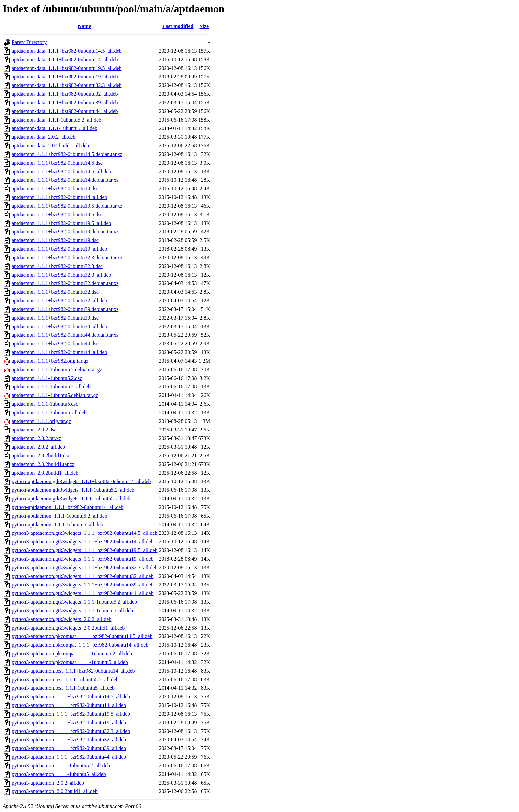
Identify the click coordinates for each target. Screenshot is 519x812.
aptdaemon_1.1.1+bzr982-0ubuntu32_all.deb (59, 301)
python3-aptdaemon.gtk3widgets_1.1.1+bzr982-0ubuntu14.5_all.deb (85, 533)
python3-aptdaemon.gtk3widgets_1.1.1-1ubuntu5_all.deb (72, 610)
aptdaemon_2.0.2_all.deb (38, 447)
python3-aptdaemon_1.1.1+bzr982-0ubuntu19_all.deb (69, 722)
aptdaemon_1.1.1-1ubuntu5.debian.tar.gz (55, 395)
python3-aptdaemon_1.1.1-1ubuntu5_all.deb (59, 774)
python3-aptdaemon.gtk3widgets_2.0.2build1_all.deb (68, 628)
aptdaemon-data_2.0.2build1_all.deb (50, 146)
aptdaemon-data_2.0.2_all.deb (44, 137)
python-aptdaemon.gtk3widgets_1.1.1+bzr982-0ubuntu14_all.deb (81, 481)
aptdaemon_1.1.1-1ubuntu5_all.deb (49, 412)
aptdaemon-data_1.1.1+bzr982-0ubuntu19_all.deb (65, 77)
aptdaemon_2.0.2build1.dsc (41, 456)
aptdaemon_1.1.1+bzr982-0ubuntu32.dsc (55, 292)
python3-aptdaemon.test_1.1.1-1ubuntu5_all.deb (63, 688)
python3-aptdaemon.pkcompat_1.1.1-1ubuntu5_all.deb (70, 662)
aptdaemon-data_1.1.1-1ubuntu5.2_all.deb (56, 120)
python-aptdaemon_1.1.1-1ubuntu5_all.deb (57, 524)
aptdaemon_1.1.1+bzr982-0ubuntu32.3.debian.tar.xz (67, 257)
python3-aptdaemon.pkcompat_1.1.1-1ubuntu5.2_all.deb (72, 654)
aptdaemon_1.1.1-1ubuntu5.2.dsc (47, 378)
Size (204, 26)
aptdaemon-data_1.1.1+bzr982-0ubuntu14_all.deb (65, 59)
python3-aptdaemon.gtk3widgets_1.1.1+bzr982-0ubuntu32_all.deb (83, 576)
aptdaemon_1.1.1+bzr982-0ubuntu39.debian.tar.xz (65, 309)
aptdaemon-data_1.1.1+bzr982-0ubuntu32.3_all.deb (67, 85)
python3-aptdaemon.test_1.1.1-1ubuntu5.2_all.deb (65, 679)
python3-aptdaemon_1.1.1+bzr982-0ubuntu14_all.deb (69, 705)
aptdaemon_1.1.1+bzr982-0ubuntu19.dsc (55, 240)
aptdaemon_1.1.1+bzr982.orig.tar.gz (50, 361)
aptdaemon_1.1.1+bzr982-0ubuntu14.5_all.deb (61, 171)
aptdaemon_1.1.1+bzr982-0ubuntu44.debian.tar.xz (65, 335)
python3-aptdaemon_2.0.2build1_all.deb (55, 791)
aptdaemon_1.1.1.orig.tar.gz (41, 421)
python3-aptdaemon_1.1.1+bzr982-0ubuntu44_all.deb (69, 757)
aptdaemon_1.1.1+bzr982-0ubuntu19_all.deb (59, 249)
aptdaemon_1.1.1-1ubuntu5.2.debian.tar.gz (57, 369)
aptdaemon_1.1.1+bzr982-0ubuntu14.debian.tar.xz (65, 180)
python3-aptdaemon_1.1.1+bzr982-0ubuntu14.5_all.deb (71, 697)
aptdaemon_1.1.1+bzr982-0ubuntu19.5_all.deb (61, 223)
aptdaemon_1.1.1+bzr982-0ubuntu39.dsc (55, 318)
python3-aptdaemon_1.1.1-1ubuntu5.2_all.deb (61, 765)
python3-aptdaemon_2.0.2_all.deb (48, 783)
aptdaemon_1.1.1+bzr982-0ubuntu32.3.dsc (57, 266)
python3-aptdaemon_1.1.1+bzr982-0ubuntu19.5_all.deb (71, 714)
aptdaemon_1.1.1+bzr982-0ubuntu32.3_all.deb (61, 275)
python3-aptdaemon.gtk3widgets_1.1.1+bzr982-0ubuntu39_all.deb (83, 585)
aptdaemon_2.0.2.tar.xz (36, 438)
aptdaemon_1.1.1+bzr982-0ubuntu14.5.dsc (57, 163)
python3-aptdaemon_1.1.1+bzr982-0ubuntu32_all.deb (69, 740)
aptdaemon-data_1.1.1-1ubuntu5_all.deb (54, 128)
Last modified (178, 26)
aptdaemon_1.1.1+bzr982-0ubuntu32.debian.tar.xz (65, 283)
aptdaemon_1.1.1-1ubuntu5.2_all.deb (51, 387)
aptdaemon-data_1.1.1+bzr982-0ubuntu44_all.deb (65, 111)
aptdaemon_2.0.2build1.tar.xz (43, 464)
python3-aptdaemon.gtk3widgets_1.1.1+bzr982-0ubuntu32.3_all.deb (85, 567)
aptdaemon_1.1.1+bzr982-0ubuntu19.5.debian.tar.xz (67, 206)
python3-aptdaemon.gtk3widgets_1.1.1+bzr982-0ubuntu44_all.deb (83, 593)
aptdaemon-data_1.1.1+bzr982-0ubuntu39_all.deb (65, 102)
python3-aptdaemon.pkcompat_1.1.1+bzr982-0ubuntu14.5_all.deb (82, 636)
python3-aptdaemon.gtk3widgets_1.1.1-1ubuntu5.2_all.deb (74, 602)
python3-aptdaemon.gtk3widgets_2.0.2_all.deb (61, 619)
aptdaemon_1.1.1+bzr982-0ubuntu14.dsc (55, 189)
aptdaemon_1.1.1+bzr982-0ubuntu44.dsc (55, 344)
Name (84, 26)
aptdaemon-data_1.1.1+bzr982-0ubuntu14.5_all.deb (67, 51)
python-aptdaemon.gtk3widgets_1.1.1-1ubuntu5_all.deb (71, 499)
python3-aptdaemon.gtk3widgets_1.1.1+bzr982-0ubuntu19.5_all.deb (85, 550)
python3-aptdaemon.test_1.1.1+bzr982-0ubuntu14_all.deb (73, 671)
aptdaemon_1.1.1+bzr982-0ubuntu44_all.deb (59, 352)
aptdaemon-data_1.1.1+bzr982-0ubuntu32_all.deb (65, 94)
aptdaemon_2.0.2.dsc (34, 430)
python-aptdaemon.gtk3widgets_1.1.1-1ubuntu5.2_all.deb (73, 490)
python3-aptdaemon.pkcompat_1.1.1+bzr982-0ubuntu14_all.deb (80, 645)
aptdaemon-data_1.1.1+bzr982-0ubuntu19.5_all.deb (67, 68)
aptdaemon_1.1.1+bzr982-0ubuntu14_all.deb (59, 197)
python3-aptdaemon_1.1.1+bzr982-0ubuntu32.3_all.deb (71, 731)
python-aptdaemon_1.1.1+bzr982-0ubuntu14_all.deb (68, 507)
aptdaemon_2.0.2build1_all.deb (45, 473)
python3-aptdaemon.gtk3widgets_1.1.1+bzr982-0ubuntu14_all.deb (83, 542)
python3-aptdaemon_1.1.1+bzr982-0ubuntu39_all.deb (69, 748)
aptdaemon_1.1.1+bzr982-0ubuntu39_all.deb (59, 326)
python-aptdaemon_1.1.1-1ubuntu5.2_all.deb (59, 516)
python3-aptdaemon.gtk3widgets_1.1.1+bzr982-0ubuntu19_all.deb (83, 559)
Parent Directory (29, 42)
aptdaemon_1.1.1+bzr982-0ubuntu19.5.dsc (57, 214)
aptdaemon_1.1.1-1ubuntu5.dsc (45, 404)
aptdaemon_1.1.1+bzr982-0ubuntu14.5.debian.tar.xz (67, 154)
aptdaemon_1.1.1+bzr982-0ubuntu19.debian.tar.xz (65, 232)
